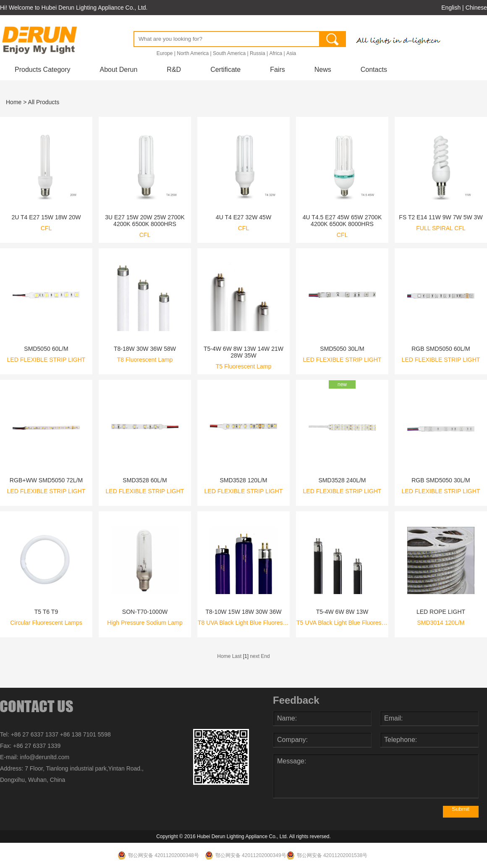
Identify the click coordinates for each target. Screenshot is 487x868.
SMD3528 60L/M (145, 480)
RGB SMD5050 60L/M (441, 349)
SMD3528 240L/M (342, 480)
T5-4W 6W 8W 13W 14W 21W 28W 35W (243, 352)
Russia (258, 53)
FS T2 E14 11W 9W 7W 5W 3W (441, 217)
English (451, 8)
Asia (291, 53)
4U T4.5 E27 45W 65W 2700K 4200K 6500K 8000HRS (342, 221)
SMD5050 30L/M (342, 349)
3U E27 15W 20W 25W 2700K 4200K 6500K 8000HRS (145, 221)
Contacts (374, 70)
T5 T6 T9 (46, 612)
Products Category (43, 70)
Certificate (225, 70)
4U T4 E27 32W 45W (243, 217)
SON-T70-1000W (145, 612)
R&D (174, 70)
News (323, 70)
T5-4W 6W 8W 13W (342, 612)
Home (14, 102)
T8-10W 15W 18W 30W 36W (244, 612)
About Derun (119, 70)
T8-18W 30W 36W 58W (145, 349)
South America (229, 53)
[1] (246, 656)
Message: (376, 776)
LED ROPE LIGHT (441, 612)
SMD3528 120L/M (243, 480)
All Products (44, 102)
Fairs (278, 70)
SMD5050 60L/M (46, 349)
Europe (165, 53)
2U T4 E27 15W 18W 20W (46, 217)
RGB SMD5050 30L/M (441, 480)
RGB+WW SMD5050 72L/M (46, 480)
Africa (276, 53)
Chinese (476, 8)
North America (193, 53)
